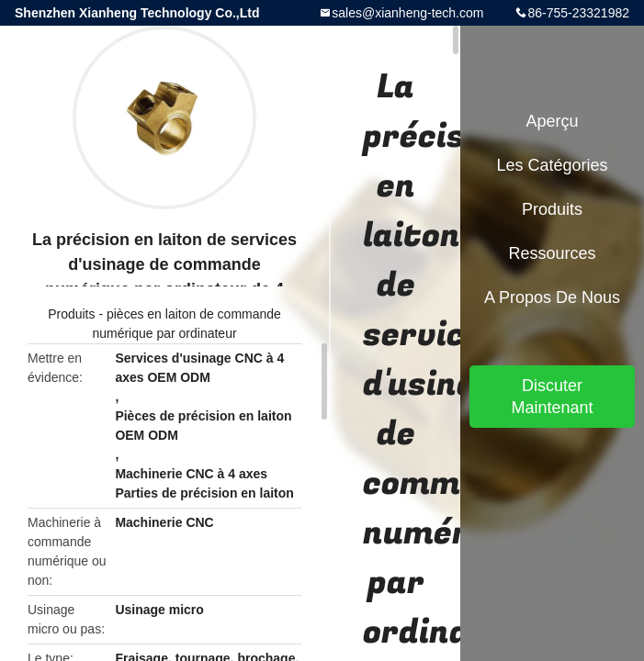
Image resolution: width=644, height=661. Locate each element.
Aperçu (552, 121)
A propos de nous (552, 297)
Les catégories (552, 165)
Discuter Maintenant (552, 397)
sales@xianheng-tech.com (407, 13)
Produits (71, 314)
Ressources (552, 253)
